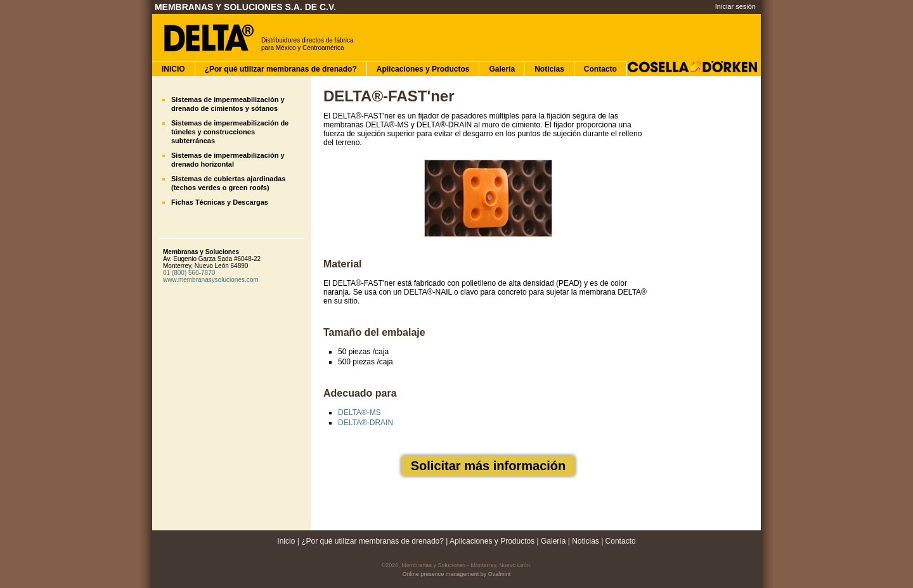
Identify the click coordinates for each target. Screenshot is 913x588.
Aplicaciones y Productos (423, 69)
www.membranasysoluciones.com (211, 280)
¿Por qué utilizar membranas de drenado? (281, 69)
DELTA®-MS (359, 412)
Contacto (600, 69)
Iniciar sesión (735, 6)
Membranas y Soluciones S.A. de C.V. (245, 7)
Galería (502, 69)
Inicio (286, 541)
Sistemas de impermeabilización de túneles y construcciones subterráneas (230, 132)
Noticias (549, 69)
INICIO (173, 69)
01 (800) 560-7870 (189, 273)
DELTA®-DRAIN (366, 423)
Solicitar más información (489, 466)
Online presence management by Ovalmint (457, 574)
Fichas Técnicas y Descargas (220, 202)
